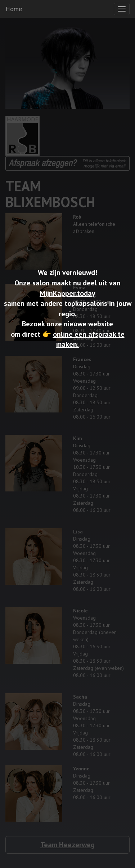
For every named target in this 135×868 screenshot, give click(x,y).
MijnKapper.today (67, 293)
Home (14, 9)
